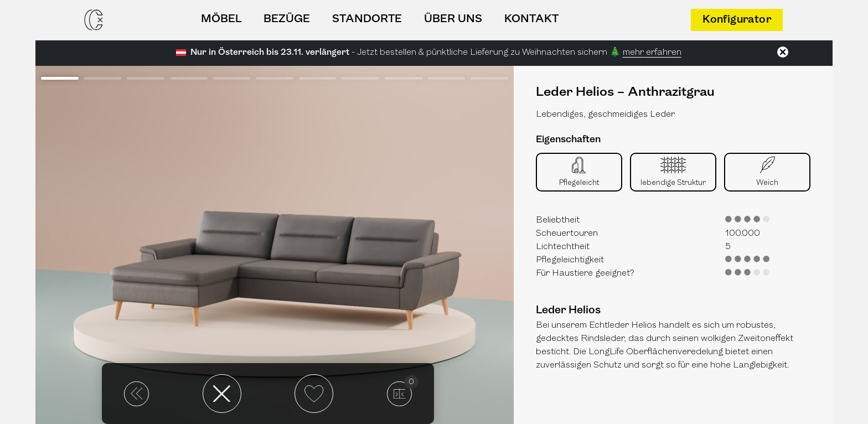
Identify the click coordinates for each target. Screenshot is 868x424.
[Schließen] (783, 52)
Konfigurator (737, 20)
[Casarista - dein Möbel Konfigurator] (94, 20)
